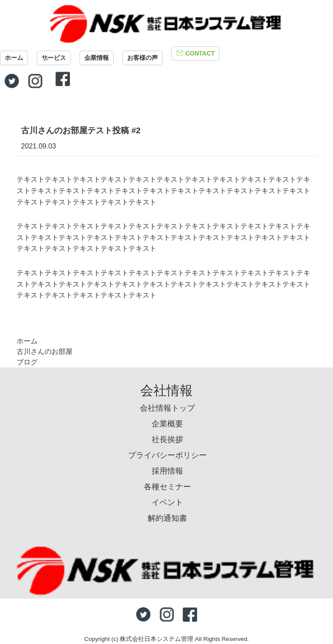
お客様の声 (142, 58)
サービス (54, 58)
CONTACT (200, 53)
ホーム (14, 58)
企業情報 (97, 58)
